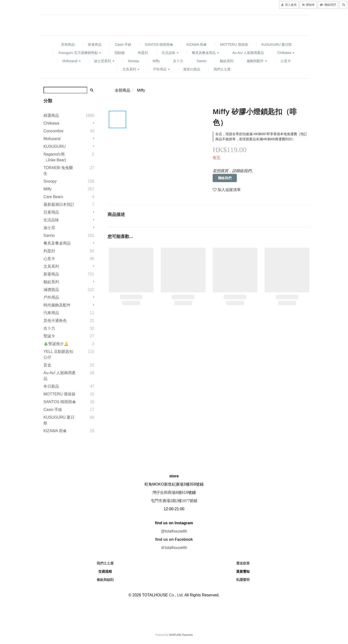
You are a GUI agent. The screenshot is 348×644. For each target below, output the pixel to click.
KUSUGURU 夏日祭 (276, 44)
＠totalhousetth (174, 548)
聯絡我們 (225, 178)
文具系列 (131, 69)
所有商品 (68, 44)
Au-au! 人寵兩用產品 (248, 53)
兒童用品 (51, 212)
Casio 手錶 (123, 44)
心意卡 (286, 61)
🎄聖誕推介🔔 (56, 344)
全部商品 (123, 90)
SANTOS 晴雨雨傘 (159, 44)
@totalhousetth (174, 531)
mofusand (71, 61)
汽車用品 (51, 313)
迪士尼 (49, 228)
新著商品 (95, 44)
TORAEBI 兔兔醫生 (58, 171)
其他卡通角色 (55, 321)
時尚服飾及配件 (57, 305)
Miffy (156, 61)
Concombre (54, 131)
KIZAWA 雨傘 (196, 44)
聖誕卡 (49, 336)
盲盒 (47, 365)
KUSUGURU (55, 146)
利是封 (143, 53)
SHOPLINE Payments (181, 635)
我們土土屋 (222, 69)
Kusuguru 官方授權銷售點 (80, 53)
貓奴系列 (227, 61)
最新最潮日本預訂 (59, 204)
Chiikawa (286, 53)
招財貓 (120, 53)
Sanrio (202, 61)
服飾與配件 (257, 61)
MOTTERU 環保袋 (234, 44)
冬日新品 (51, 386)
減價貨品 (51, 290)
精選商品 (51, 115)
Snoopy (134, 61)
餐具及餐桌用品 (205, 53)
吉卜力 (178, 61)
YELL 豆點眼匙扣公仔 (58, 354)
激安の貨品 (192, 69)
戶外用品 (161, 69)
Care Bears (53, 197)
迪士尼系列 (104, 61)
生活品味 (170, 53)
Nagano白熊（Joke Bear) (55, 157)
